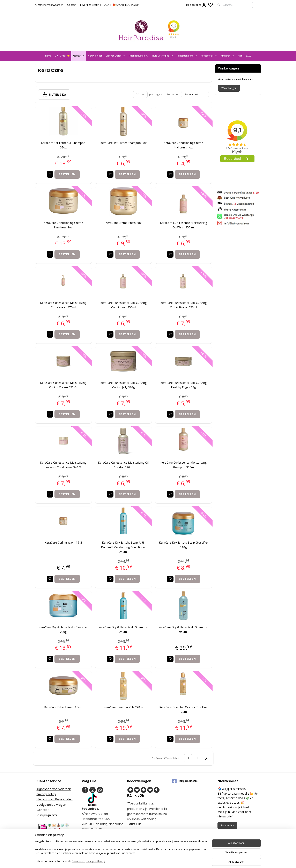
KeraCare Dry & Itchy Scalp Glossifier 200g (63, 629)
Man (240, 56)
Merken (79, 56)
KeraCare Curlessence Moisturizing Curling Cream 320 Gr (63, 385)
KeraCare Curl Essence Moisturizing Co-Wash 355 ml (183, 225)
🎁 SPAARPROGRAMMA (126, 5)
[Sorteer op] (195, 94)
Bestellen (67, 174)
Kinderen (228, 56)
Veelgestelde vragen (51, 805)
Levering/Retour (89, 5)
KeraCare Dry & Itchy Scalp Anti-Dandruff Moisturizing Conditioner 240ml (123, 547)
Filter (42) (54, 95)
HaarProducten (139, 56)
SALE (248, 56)
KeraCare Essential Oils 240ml (123, 707)
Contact (72, 5)
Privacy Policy (46, 794)
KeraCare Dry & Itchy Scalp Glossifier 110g (183, 545)
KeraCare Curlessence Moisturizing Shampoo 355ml (183, 465)
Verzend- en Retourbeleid (55, 799)
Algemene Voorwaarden (49, 5)
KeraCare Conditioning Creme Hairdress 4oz (184, 145)
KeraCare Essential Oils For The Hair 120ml (184, 709)
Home (48, 56)
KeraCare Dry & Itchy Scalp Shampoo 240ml (124, 629)
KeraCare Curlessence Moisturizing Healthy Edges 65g (183, 385)
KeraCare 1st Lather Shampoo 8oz (123, 143)
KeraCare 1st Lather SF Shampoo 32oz (63, 145)
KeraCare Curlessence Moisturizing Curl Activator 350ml (183, 305)
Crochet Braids (116, 56)
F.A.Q (106, 5)
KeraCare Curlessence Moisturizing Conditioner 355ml (123, 305)
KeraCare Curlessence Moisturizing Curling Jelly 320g (123, 385)
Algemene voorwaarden (54, 789)
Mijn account (196, 5)
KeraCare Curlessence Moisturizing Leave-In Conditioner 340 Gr (63, 465)
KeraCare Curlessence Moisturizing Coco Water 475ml (63, 305)
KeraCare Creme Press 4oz (123, 223)
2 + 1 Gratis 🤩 (62, 56)
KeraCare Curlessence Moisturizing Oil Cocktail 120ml (124, 465)
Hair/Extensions (187, 56)
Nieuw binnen (95, 56)
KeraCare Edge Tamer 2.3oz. (63, 707)
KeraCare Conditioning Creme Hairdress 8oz (63, 225)
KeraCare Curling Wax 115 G (63, 542)
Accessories (209, 56)
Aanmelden (227, 825)
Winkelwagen (229, 88)
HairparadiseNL (185, 781)
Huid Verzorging (163, 56)
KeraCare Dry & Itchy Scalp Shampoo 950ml (184, 629)
